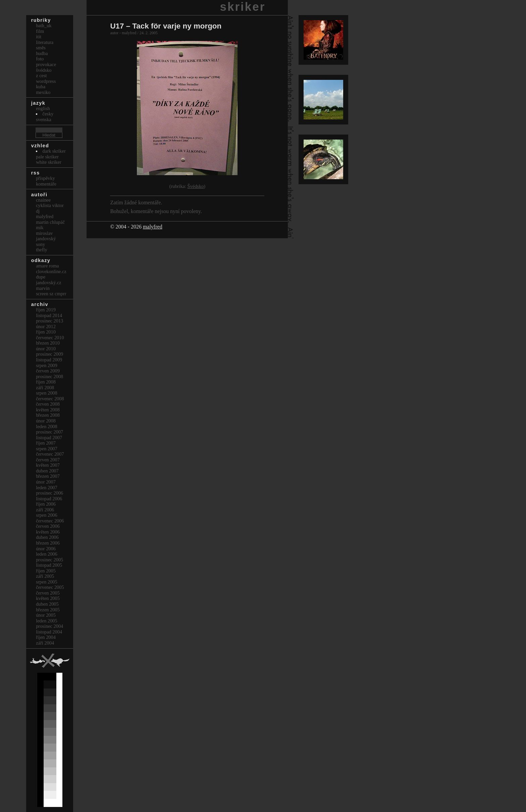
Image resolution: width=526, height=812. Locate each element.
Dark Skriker (54, 151)
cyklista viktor (50, 205)
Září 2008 (45, 388)
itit (39, 37)
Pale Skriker (47, 157)
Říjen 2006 (46, 504)
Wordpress (46, 81)
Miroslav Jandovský (46, 236)
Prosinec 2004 (49, 626)
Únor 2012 (46, 326)
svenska (44, 119)
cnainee (43, 200)
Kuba (41, 87)
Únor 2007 (46, 482)
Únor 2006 (46, 549)
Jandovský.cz (49, 283)
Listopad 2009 (49, 360)
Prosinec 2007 (49, 432)
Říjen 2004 (46, 637)
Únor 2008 (46, 421)
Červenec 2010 (50, 338)
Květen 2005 (48, 598)
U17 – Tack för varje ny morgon (166, 26)
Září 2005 (45, 576)
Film (40, 31)
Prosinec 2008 (49, 376)
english (43, 108)
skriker (243, 7)
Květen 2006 (48, 532)
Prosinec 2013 (49, 321)
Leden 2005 (47, 621)
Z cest (41, 75)
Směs (41, 48)
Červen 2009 (48, 371)
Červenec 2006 (50, 521)
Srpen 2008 (47, 393)
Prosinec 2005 (49, 560)
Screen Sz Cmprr (51, 294)
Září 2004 (45, 643)
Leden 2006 (47, 554)
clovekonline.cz (51, 271)
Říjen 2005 (46, 571)
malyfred (153, 227)
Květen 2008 (48, 410)
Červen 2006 (48, 526)
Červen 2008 (48, 404)
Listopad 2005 (49, 565)
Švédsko (196, 186)
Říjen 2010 (46, 332)
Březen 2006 (48, 543)
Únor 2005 (46, 615)
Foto (40, 59)
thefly (42, 250)
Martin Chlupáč (50, 222)
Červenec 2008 (50, 399)
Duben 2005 (47, 604)
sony (40, 244)
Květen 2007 (48, 465)
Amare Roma (47, 266)
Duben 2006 (47, 537)
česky (48, 114)
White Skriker (49, 162)
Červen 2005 (48, 593)
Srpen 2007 (47, 449)
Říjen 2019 (46, 310)
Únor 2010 (46, 349)
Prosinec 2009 (49, 354)
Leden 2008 (47, 426)
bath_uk (44, 26)
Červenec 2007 (50, 454)
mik (40, 227)
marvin (43, 288)
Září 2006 (45, 510)
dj (38, 211)
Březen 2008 (48, 415)
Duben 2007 (47, 471)
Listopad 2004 (49, 632)
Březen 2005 (48, 610)
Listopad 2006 (49, 499)
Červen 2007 (48, 460)
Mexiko (43, 92)
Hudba (42, 53)
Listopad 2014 (49, 315)
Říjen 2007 (46, 443)
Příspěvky (45, 178)
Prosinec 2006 (49, 493)
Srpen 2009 (47, 365)
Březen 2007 (48, 476)
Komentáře (46, 184)
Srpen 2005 (47, 582)
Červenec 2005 (50, 587)
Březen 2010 (48, 343)
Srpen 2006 (47, 515)
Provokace (46, 64)
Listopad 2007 (49, 438)
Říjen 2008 (46, 382)
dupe (41, 277)
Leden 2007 (47, 488)
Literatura (45, 42)
